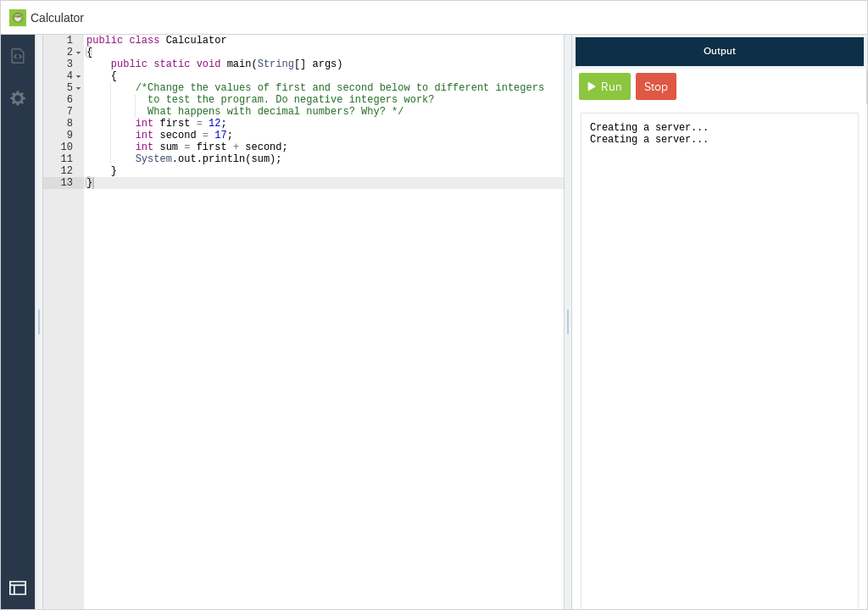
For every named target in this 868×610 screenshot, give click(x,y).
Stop (656, 87)
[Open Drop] (18, 588)
